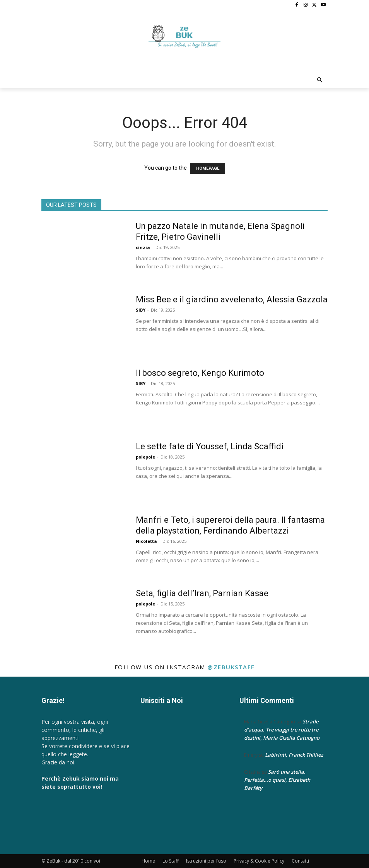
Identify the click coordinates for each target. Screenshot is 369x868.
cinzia (143, 247)
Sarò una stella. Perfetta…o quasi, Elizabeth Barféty (277, 780)
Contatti (300, 861)
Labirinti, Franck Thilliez (294, 755)
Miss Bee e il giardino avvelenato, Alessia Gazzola (232, 299)
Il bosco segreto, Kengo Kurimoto (200, 373)
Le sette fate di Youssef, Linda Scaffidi (210, 446)
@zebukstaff (231, 667)
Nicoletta (146, 541)
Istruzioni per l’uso (206, 861)
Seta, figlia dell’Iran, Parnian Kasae (202, 593)
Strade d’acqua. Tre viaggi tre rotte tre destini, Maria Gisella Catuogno (282, 730)
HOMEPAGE (208, 168)
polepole (145, 457)
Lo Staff (171, 861)
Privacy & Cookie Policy (259, 861)
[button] (320, 81)
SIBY (141, 310)
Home (148, 861)
